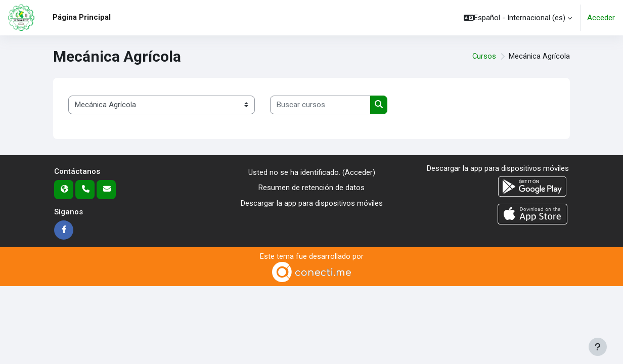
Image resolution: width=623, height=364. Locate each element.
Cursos (484, 57)
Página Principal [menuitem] (82, 17)
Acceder (601, 18)
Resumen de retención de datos (312, 188)
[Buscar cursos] (320, 105)
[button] (518, 18)
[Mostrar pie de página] (598, 347)
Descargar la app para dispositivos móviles (312, 203)
